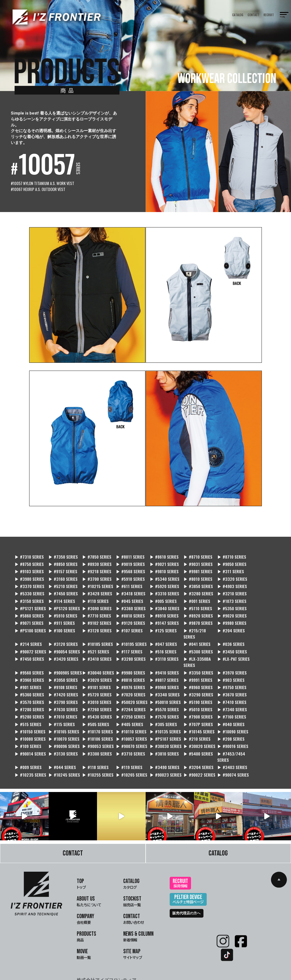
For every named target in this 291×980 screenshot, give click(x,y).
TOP (81, 858)
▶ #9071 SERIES (258, 604)
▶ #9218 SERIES (29, 567)
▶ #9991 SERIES (225, 661)
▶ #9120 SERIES (95, 611)
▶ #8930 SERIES (62, 559)
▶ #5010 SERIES (95, 690)
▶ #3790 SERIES (259, 675)
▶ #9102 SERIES (62, 611)
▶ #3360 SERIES (160, 596)
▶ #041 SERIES (94, 632)
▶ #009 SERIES (225, 727)
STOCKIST (132, 876)
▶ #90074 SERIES (129, 748)
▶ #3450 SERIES (95, 640)
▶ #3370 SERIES (160, 574)
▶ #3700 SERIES (259, 567)
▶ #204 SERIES (159, 618)
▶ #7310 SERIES (29, 552)
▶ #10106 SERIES (128, 712)
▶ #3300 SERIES (62, 727)
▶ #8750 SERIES (258, 552)
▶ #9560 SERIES (95, 647)
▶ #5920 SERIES (29, 581)
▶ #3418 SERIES (226, 581)
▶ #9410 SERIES (226, 647)
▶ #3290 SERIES (160, 675)
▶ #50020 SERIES (63, 683)
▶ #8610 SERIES (160, 552)
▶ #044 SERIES (258, 727)
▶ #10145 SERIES (259, 705)
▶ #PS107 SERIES (194, 712)
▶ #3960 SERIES (62, 661)
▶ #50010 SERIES (96, 683)
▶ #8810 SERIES (127, 604)
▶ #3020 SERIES (128, 661)
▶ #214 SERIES (192, 618)
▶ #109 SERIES (28, 720)
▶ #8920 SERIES (193, 604)
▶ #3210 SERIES (62, 589)
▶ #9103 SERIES (226, 559)
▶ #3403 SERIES (160, 741)
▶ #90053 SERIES (96, 720)
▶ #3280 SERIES (30, 589)
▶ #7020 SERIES (95, 675)
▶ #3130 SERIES (29, 727)
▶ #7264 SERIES (29, 690)
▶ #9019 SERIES (95, 559)
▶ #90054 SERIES (194, 632)
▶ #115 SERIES (159, 698)
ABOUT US (89, 876)
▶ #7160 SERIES (95, 698)
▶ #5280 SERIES (160, 690)
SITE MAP (133, 928)
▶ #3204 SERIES (128, 741)
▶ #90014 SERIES (260, 720)
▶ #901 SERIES (28, 668)
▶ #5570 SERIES (62, 690)
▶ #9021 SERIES (127, 559)
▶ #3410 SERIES (193, 640)
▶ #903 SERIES (257, 661)
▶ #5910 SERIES (29, 574)
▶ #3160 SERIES (226, 567)
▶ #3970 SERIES (29, 661)
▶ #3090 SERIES (128, 596)
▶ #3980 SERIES (193, 567)
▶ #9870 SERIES (160, 611)
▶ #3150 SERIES (95, 589)
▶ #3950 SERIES (95, 661)
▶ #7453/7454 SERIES (192, 731)
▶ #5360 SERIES (259, 668)
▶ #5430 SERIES (226, 690)
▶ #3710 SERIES (95, 727)
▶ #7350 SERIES (62, 552)
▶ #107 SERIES (61, 618)
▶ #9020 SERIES (226, 604)
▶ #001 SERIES (257, 589)
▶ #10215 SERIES (227, 574)
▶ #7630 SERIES (226, 683)
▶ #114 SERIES (126, 589)
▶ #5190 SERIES (127, 683)
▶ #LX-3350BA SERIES (28, 650)
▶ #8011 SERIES (127, 552)
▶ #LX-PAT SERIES (63, 647)
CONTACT (254, 15)
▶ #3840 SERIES (193, 596)
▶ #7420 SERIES (30, 675)
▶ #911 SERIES (28, 611)
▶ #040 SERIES (61, 705)
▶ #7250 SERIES (259, 690)
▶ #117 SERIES (257, 632)
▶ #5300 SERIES (62, 640)
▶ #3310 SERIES (259, 581)
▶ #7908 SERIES (62, 698)
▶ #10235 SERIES (194, 741)
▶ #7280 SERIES (193, 683)
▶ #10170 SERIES (161, 705)
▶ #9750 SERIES (226, 668)
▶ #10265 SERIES (30, 748)
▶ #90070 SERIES (129, 720)
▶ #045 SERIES (192, 589)
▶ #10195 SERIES (30, 632)
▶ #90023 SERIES (63, 748)
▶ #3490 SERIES (95, 741)
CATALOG (238, 15)
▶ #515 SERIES (126, 698)
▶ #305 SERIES (257, 698)
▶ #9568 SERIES (62, 567)
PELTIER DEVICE (188, 873)
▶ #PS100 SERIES (227, 611)
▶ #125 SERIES (93, 618)
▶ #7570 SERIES (29, 698)
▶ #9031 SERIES (160, 559)
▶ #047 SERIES (61, 632)
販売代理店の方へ (186, 887)
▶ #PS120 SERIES (96, 596)
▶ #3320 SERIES (128, 574)
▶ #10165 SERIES (128, 705)
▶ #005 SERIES (225, 589)
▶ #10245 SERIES (227, 741)
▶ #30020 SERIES (195, 720)
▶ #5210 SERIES (193, 574)
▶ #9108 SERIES (62, 668)
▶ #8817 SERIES (193, 661)
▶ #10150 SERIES (96, 705)
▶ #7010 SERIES (193, 690)
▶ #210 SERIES (225, 712)
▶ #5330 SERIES (128, 581)
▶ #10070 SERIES (96, 712)
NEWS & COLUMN (138, 911)
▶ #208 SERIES (257, 712)
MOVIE (84, 928)
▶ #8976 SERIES (127, 668)
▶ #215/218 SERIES (124, 621)
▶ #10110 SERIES (194, 705)
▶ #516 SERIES (28, 640)
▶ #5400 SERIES (160, 727)
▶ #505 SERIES (192, 698)
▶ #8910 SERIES (160, 604)
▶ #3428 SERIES (193, 581)
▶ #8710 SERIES (193, 552)
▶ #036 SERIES (126, 632)
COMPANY (86, 893)
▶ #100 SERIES (257, 611)
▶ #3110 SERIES (258, 640)
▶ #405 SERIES (225, 698)
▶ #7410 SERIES (160, 683)
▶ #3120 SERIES (226, 618)
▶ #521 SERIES (225, 632)
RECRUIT (269, 15)
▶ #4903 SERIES (95, 581)
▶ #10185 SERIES (259, 618)
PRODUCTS (86, 911)
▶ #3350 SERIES (259, 647)
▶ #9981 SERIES (127, 567)
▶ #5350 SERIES (259, 596)
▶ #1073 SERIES (29, 596)
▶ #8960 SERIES (193, 668)
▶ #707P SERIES (29, 705)
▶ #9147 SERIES (127, 611)
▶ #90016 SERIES (227, 720)
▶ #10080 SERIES (63, 712)
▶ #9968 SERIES (160, 668)
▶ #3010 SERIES (29, 683)
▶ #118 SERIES (28, 741)
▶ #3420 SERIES (160, 640)
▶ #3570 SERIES (226, 675)
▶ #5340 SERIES (62, 574)
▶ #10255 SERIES (260, 741)
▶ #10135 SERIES (227, 705)
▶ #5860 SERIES (29, 604)
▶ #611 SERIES (257, 574)
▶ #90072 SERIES (161, 632)
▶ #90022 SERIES (96, 748)
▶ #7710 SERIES (95, 604)
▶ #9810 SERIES (95, 567)
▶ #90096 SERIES (63, 720)
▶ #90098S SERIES (123, 650)
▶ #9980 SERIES (193, 611)
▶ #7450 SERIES (160, 581)
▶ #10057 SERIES (161, 712)
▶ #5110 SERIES (225, 596)
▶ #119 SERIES (61, 741)
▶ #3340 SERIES (128, 675)
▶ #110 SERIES (159, 589)
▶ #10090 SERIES (31, 712)
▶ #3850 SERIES (62, 581)
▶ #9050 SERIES (193, 559)
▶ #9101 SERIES (94, 668)
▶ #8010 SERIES (95, 574)
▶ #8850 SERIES (29, 559)
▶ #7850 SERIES (95, 552)
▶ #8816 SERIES (160, 661)
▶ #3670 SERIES (193, 675)
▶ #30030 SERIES (162, 720)
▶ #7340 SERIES (128, 690)
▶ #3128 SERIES (29, 618)
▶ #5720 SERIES (62, 675)
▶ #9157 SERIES (258, 559)
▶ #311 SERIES (159, 567)
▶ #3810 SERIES (127, 727)
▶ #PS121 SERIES (63, 596)
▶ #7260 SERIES (259, 683)
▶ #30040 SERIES (162, 647)
